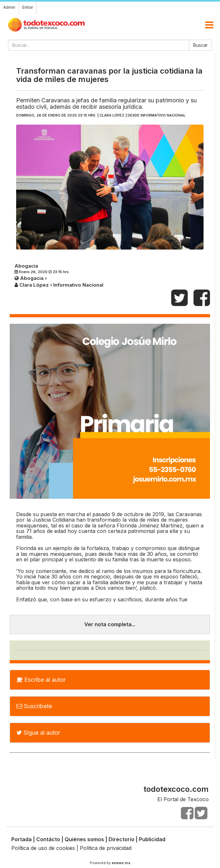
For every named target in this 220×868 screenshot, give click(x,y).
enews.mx (121, 863)
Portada (21, 839)
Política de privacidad (106, 848)
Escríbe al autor (41, 680)
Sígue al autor (38, 733)
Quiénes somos (84, 839)
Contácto (48, 839)
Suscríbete (34, 706)
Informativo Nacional (163, 115)
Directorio (121, 839)
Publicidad (152, 839)
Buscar (200, 45)
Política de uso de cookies (43, 848)
